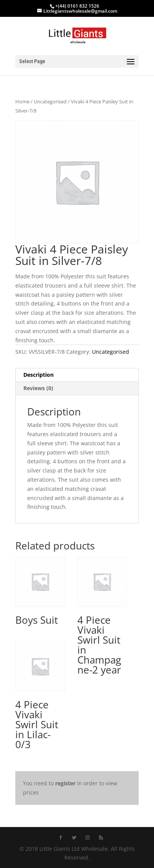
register (65, 783)
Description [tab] (38, 375)
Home (22, 101)
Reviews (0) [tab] (38, 388)
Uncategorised (50, 101)
